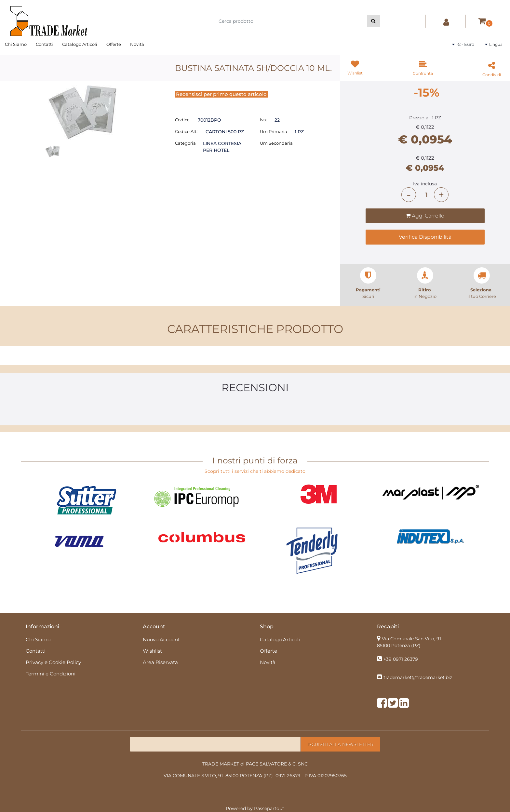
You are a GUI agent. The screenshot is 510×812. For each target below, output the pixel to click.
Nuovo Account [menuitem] (161, 639)
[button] (374, 21)
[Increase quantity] (441, 195)
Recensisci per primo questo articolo (221, 94)
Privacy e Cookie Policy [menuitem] (53, 662)
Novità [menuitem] (137, 44)
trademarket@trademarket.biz (418, 677)
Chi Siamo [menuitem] (16, 44)
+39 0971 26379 (401, 659)
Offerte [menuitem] (114, 44)
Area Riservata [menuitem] (160, 662)
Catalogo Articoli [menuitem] (80, 44)
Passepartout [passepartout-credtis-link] (269, 808)
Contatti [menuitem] (44, 44)
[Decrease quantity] (409, 195)
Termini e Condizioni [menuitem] (51, 674)
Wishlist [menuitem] (152, 651)
